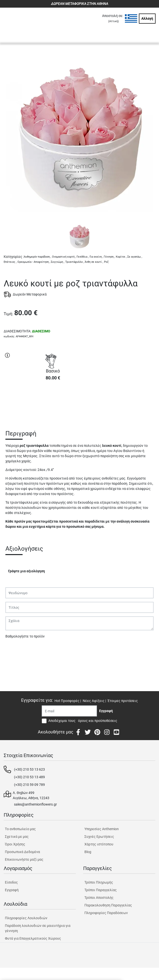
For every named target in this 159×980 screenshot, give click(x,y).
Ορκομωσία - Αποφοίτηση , (34, 262)
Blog (88, 852)
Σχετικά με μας (17, 837)
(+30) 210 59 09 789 (29, 785)
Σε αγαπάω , (135, 257)
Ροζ (106, 262)
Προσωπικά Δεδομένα (22, 852)
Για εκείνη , (96, 257)
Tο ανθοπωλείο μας (20, 829)
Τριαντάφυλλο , (75, 262)
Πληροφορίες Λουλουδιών (26, 918)
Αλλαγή (147, 18)
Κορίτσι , (121, 257)
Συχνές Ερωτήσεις (99, 837)
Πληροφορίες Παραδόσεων (106, 913)
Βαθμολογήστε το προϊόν (25, 636)
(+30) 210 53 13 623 (29, 769)
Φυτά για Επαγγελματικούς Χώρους (33, 938)
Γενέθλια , (83, 257)
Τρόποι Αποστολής (99, 898)
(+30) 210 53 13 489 (29, 777)
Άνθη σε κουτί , (94, 262)
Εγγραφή (12, 890)
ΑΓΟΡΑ (53, 402)
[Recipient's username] (69, 711)
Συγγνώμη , (58, 262)
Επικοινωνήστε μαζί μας (24, 859)
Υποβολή (15, 649)
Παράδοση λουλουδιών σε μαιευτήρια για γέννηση (38, 928)
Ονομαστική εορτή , (64, 257)
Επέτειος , (10, 262)
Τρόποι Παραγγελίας (101, 890)
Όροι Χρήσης (15, 844)
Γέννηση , (109, 257)
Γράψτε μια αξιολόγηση (26, 571)
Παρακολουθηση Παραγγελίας (108, 905)
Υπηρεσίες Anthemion (102, 829)
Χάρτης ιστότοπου (99, 844)
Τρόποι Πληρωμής (99, 882)
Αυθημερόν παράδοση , (37, 257)
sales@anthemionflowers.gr (35, 804)
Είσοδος (11, 882)
